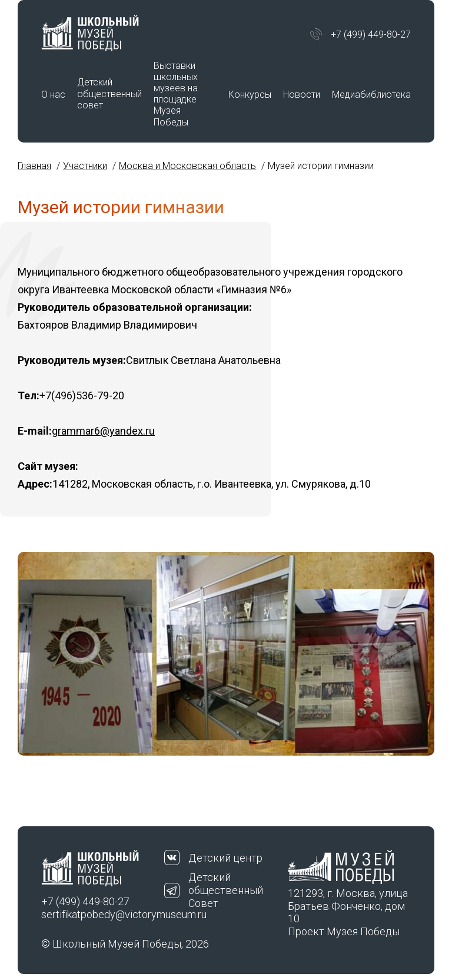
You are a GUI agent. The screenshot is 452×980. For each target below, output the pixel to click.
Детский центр (225, 858)
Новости (302, 95)
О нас (53, 95)
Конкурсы (250, 95)
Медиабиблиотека (371, 95)
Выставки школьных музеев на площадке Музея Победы (176, 94)
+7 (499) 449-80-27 (371, 34)
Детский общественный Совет (226, 890)
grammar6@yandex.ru (103, 431)
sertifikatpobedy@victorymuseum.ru (103, 914)
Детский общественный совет (109, 93)
